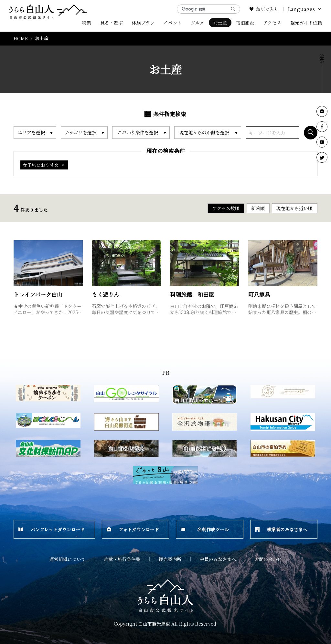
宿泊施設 (245, 23)
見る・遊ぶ (112, 23)
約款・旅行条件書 (122, 559)
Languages (305, 9)
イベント (173, 23)
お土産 (220, 23)
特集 (87, 23)
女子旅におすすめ (44, 165)
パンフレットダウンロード (52, 529)
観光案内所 (170, 559)
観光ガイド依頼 (306, 23)
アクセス (272, 23)
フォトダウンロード (133, 529)
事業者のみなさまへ (281, 529)
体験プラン (143, 23)
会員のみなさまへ (218, 559)
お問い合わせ (268, 559)
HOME (21, 39)
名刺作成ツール (205, 529)
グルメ (198, 23)
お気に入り (264, 9)
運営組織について (68, 559)
